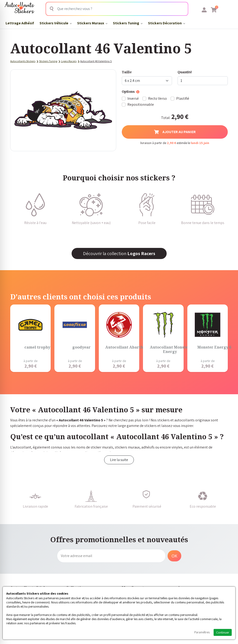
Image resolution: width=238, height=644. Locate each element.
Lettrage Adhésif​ (20, 23)
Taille (127, 72)
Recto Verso (157, 98)
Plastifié (183, 98)
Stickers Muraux (92, 23)
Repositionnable (141, 104)
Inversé (133, 98)
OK (174, 556)
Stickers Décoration (167, 23)
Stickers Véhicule (56, 23)
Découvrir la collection (119, 253)
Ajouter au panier (175, 132)
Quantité (185, 72)
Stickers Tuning (128, 23)
